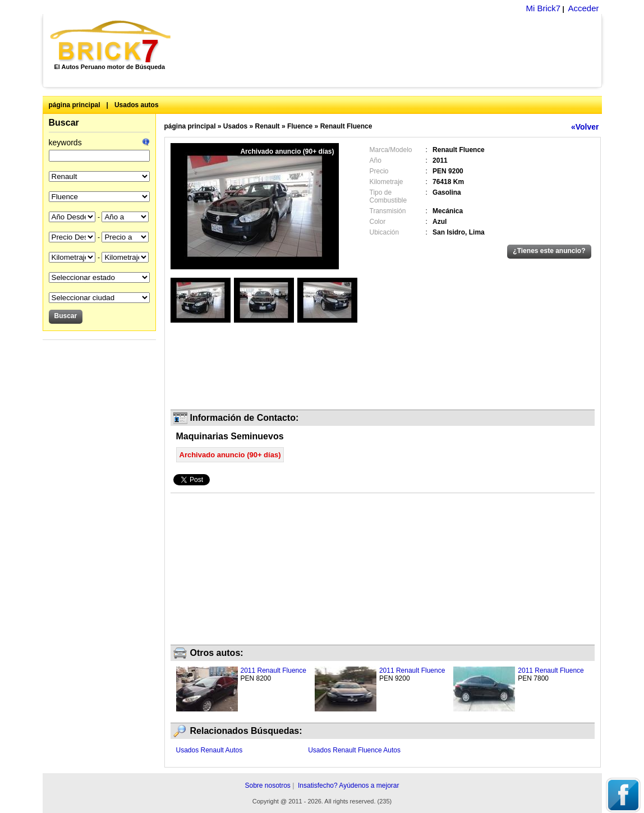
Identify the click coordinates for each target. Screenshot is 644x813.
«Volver (585, 127)
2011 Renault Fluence (273, 670)
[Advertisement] (392, 50)
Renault (268, 126)
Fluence (300, 126)
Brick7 (111, 42)
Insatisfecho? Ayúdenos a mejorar (349, 786)
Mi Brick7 (543, 8)
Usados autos (137, 105)
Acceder (583, 8)
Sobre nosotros (267, 786)
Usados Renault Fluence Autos (354, 750)
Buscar (64, 123)
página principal (75, 105)
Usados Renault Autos (210, 750)
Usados (235, 126)
